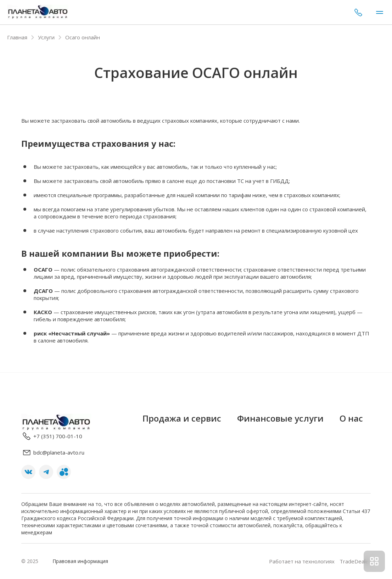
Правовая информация (80, 561)
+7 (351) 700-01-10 (358, 12)
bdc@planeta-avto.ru (53, 452)
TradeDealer (354, 561)
